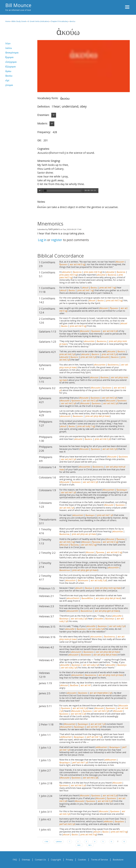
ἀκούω (73, 21)
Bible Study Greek (19, 21)
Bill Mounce (18, 5)
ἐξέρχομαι (10, 66)
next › (79, 845)
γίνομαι (9, 85)
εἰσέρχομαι (11, 62)
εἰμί (7, 80)
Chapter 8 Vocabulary (59, 21)
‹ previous (59, 842)
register (57, 240)
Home (8, 21)
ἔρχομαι (9, 57)
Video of (84, 66)
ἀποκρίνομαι (12, 53)
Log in (42, 240)
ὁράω (8, 71)
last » (90, 845)
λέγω (8, 43)
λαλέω (9, 48)
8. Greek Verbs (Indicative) (38, 21)
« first (46, 842)
